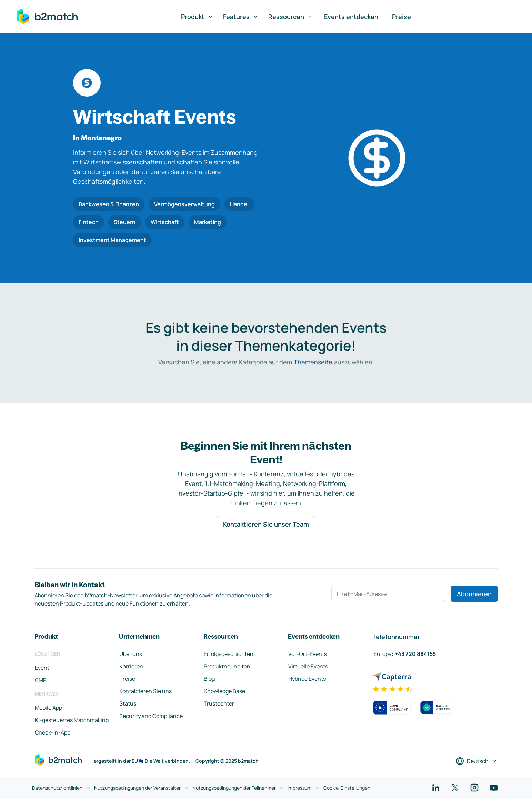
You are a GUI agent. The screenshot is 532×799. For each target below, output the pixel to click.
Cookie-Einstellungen (347, 788)
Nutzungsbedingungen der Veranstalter (137, 788)
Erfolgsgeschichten (229, 654)
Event (42, 668)
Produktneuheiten (227, 666)
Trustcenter (219, 703)
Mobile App (48, 708)
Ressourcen (291, 17)
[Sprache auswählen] (477, 761)
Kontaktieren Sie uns (145, 691)
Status (128, 703)
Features (241, 17)
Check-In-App (53, 732)
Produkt (197, 17)
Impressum (300, 788)
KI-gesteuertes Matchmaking (72, 720)
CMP (41, 680)
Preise (401, 17)
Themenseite (313, 362)
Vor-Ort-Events (308, 654)
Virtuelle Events (308, 666)
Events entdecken (351, 17)
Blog (209, 679)
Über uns (131, 654)
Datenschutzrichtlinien (57, 788)
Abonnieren (474, 594)
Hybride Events (307, 679)
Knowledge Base (224, 691)
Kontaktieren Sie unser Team (266, 524)
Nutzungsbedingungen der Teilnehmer (234, 788)
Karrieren (131, 666)
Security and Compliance (151, 716)
